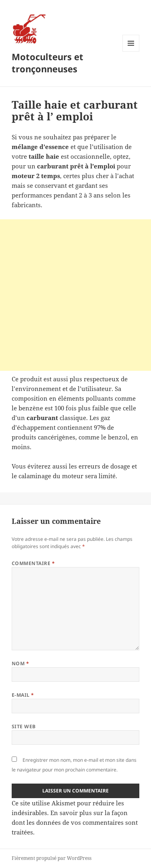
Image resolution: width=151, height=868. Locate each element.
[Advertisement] (75, 295)
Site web (24, 726)
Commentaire (33, 563)
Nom (20, 663)
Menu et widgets (131, 51)
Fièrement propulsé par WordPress (52, 858)
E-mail (23, 695)
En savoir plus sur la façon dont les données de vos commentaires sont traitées (75, 822)
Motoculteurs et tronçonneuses (48, 63)
